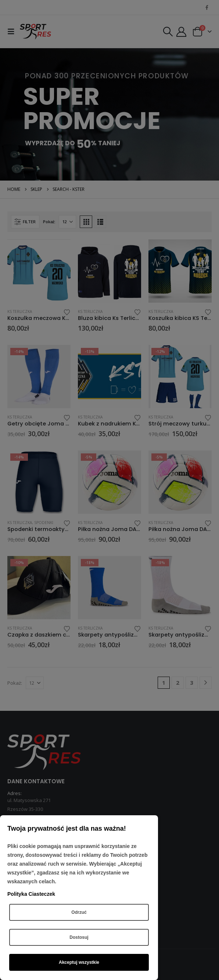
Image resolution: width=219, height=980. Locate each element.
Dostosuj (79, 937)
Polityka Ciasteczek (31, 894)
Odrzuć (79, 912)
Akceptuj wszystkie (79, 962)
